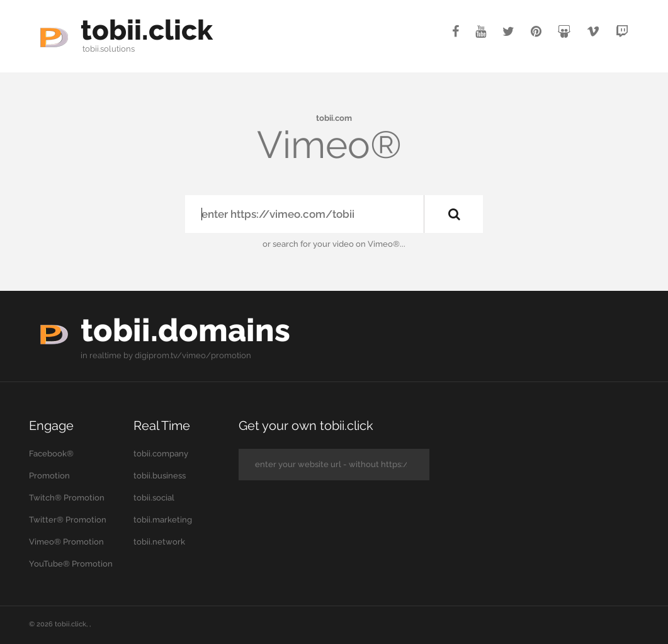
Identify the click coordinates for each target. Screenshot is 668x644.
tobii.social (154, 498)
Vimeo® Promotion (66, 542)
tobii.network (159, 542)
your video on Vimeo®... (359, 244)
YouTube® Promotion (71, 564)
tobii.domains (185, 330)
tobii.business (160, 476)
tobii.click (147, 30)
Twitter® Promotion (68, 520)
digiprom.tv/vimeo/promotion (193, 355)
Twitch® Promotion (67, 498)
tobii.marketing (163, 520)
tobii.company (161, 454)
